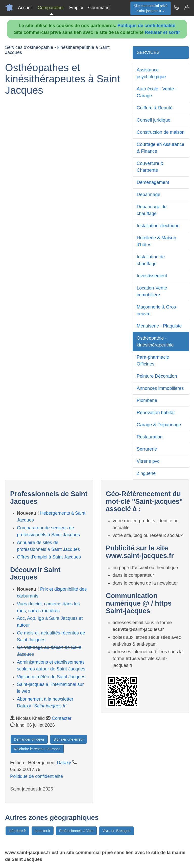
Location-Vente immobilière (152, 291)
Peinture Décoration (157, 376)
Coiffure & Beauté (155, 108)
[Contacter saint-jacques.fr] (186, 8)
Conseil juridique (153, 120)
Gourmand (99, 8)
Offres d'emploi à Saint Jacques (49, 557)
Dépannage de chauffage (152, 210)
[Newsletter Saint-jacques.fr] (176, 8)
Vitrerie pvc (148, 461)
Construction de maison (161, 132)
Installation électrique (158, 226)
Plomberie (147, 400)
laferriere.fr (17, 831)
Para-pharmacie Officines (153, 361)
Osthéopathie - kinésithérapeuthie (155, 342)
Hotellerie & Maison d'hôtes (156, 241)
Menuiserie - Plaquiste (159, 326)
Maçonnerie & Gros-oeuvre (157, 310)
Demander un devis (29, 739)
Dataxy (64, 763)
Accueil (25, 8)
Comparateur (51, 8)
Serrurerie (147, 449)
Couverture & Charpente (150, 167)
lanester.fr (43, 831)
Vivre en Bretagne (116, 831)
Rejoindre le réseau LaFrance (37, 749)
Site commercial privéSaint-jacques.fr (151, 8)
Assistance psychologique (151, 73)
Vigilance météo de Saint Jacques (51, 677)
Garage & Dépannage (159, 425)
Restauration (150, 437)
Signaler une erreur (68, 739)
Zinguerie (146, 473)
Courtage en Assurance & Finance (160, 148)
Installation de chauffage (151, 260)
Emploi (76, 8)
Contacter (62, 718)
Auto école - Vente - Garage (157, 92)
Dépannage (148, 195)
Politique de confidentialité (146, 26)
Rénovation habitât (156, 413)
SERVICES (148, 52)
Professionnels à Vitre (76, 831)
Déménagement (153, 182)
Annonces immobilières (160, 388)
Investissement (152, 276)
